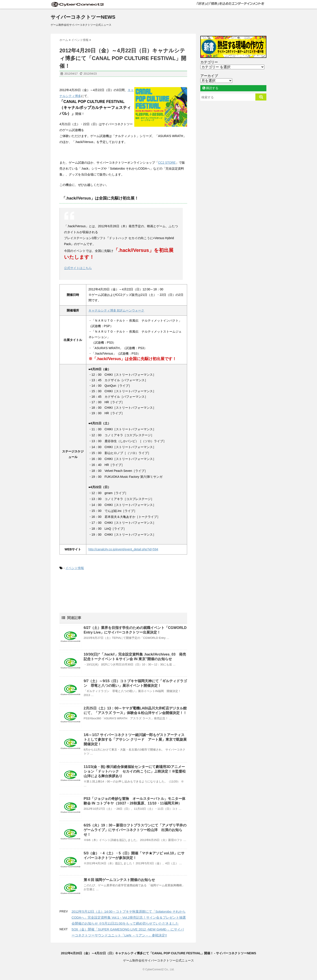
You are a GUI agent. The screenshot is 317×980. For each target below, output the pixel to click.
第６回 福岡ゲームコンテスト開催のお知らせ (119, 880)
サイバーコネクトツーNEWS (83, 17)
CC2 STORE (167, 163)
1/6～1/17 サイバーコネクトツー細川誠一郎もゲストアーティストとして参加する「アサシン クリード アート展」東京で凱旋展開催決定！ (135, 739)
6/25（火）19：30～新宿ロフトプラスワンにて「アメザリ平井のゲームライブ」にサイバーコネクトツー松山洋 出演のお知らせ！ (135, 830)
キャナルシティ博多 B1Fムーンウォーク (116, 310)
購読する (210, 88)
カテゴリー (209, 62)
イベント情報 (75, 568)
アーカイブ (209, 76)
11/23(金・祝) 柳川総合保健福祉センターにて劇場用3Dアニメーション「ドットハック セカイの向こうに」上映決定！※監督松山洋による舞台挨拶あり (135, 771)
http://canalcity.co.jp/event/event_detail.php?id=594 (123, 549)
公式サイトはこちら (78, 268)
